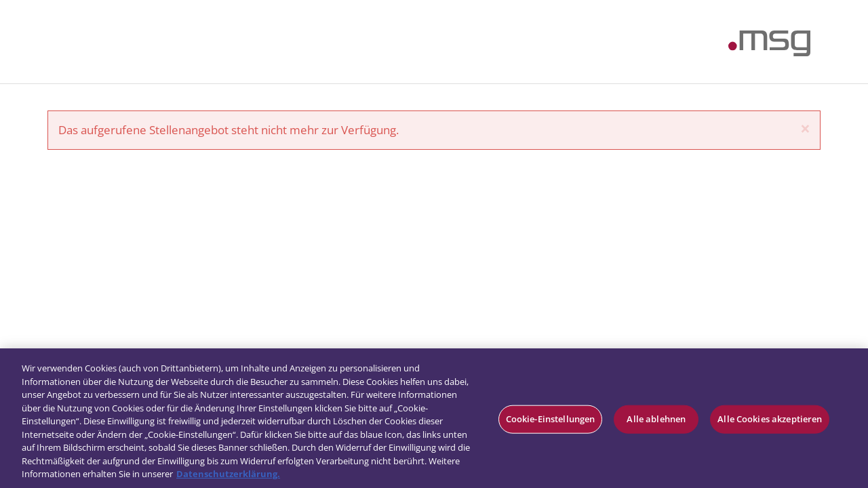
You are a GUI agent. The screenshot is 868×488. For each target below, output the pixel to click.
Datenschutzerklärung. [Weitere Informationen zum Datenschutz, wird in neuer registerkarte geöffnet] (228, 474)
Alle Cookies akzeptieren (770, 419)
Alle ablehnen (656, 419)
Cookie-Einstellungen (551, 419)
